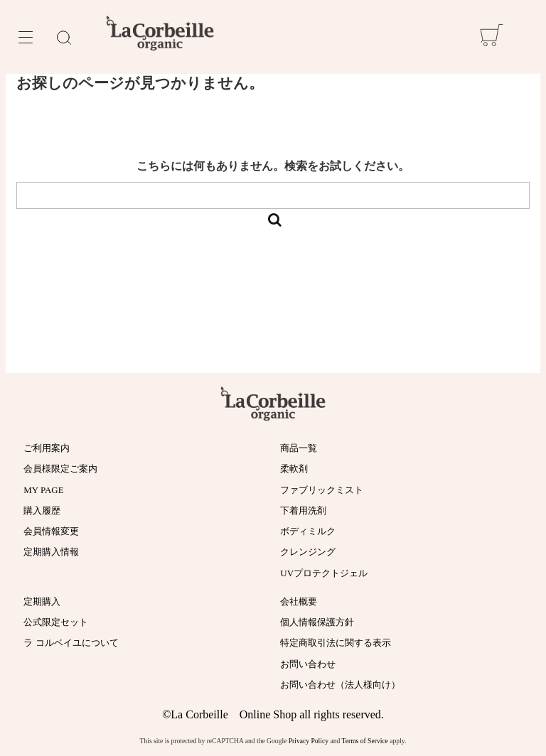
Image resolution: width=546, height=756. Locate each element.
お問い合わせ (308, 664)
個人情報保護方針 (317, 622)
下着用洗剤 (303, 511)
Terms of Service (364, 741)
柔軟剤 (294, 469)
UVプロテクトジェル (324, 573)
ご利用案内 (47, 448)
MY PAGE (43, 490)
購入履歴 (42, 511)
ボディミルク (308, 531)
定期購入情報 (51, 552)
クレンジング (308, 552)
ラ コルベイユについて (71, 643)
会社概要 (299, 601)
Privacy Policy (309, 741)
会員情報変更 (51, 531)
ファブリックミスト (322, 490)
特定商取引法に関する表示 (336, 643)
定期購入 (42, 601)
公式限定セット (56, 622)
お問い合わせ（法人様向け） (340, 685)
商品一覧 (299, 448)
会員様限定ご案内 (60, 469)
